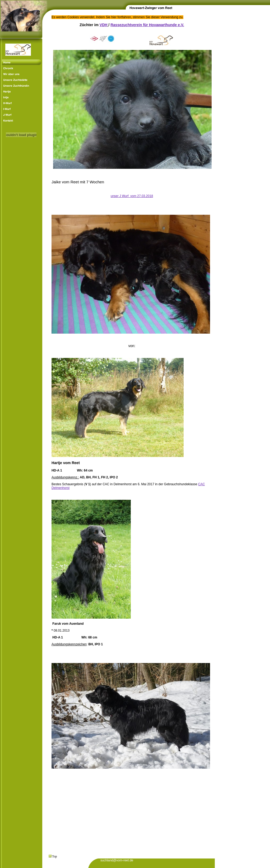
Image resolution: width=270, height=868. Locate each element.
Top (53, 856)
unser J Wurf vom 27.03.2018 (132, 196)
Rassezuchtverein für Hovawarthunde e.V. (147, 25)
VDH (104, 25)
